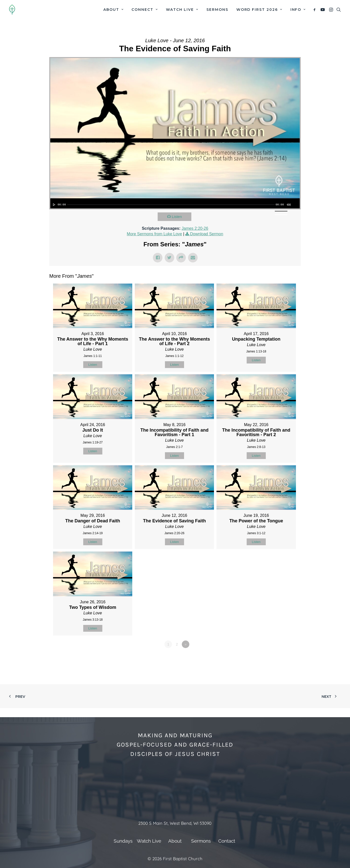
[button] (315, 10)
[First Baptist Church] (12, 10)
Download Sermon (207, 234)
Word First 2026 (259, 10)
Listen (177, 217)
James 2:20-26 (195, 228)
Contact (227, 841)
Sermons (217, 10)
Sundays (123, 841)
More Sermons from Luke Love (154, 234)
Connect (145, 10)
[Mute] (288, 205)
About (113, 10)
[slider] (171, 205)
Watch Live (182, 10)
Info (298, 10)
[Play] (54, 205)
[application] (175, 203)
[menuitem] (113, 10)
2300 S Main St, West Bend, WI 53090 (175, 823)
